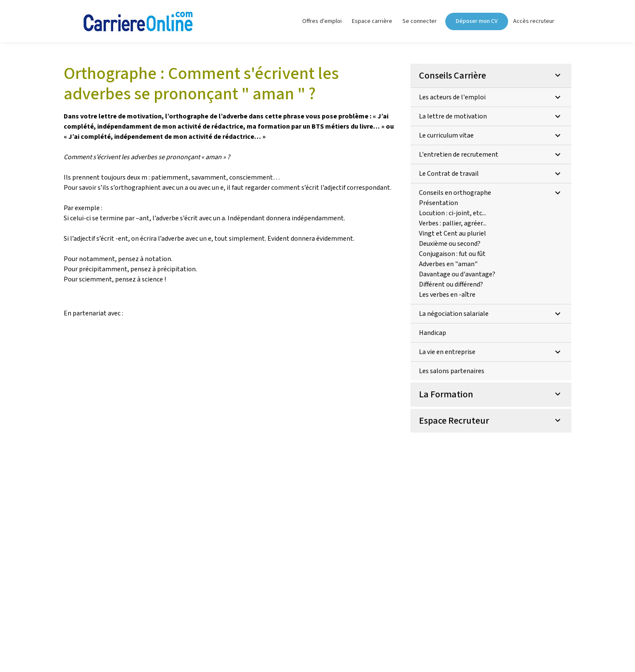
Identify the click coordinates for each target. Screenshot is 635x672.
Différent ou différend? (451, 284)
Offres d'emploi (322, 21)
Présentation (438, 203)
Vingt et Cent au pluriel (452, 233)
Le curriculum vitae (491, 135)
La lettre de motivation (491, 116)
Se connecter (420, 21)
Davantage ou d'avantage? (457, 274)
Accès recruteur (534, 21)
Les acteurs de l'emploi (491, 97)
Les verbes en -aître (447, 295)
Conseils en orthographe (491, 193)
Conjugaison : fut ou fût (452, 254)
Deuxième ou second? (450, 244)
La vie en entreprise (491, 352)
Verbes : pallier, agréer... (453, 223)
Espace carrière (372, 21)
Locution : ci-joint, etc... (452, 213)
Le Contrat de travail (491, 174)
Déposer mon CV (477, 21)
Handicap (433, 333)
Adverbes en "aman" (448, 264)
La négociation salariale (491, 314)
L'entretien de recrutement (491, 155)
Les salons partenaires (452, 371)
